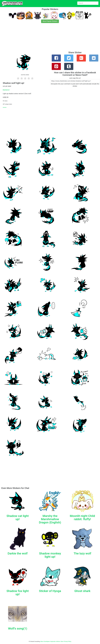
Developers (47, 641)
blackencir (6, 90)
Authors (58, 641)
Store (62, 641)
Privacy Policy (68, 641)
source (5, 107)
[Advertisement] (50, 38)
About (42, 641)
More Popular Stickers (50, 21)
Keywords (53, 641)
